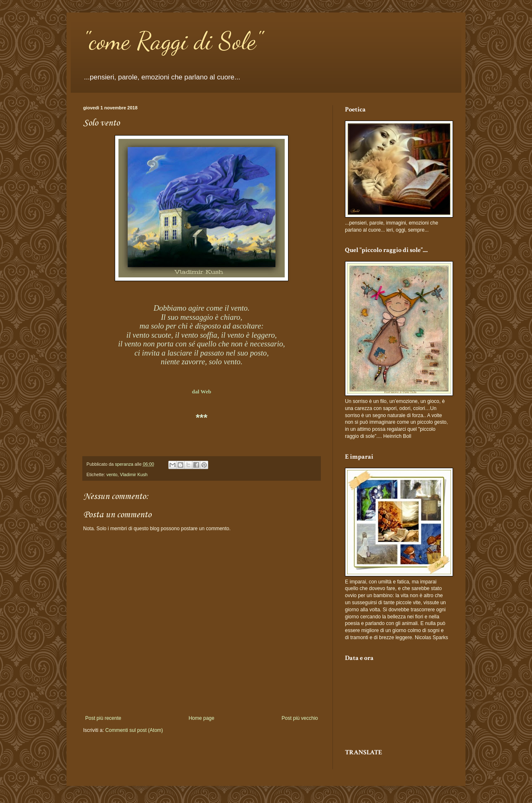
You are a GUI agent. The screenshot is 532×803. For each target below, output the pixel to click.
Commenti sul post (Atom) (134, 730)
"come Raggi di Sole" (173, 41)
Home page (202, 718)
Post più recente (103, 718)
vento (112, 474)
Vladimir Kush (134, 474)
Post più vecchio (300, 718)
